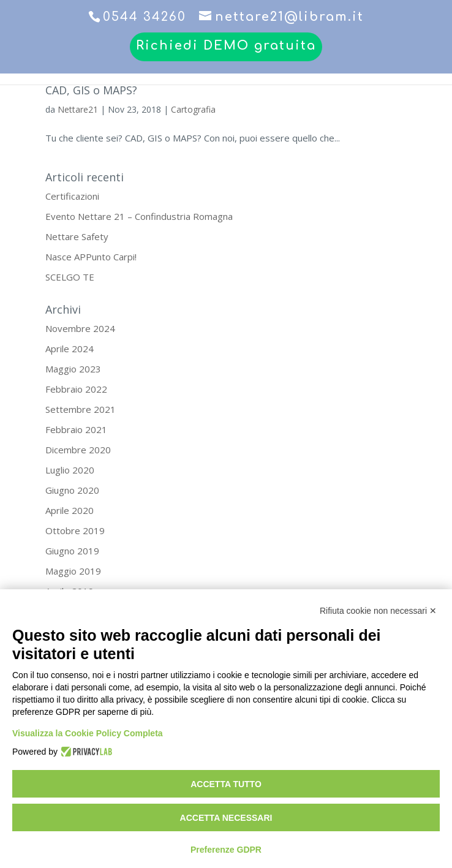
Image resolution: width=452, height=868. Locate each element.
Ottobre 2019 (75, 530)
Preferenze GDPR (226, 850)
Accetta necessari (226, 818)
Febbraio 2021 (76, 429)
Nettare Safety (77, 236)
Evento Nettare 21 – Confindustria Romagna (139, 216)
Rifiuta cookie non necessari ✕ (378, 611)
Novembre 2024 (80, 328)
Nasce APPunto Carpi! (91, 257)
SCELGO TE (70, 277)
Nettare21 (78, 109)
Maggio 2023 (73, 369)
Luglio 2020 (70, 470)
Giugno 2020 (72, 490)
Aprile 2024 (70, 349)
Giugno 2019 (72, 551)
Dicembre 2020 (78, 450)
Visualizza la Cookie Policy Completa (88, 733)
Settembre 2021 (81, 409)
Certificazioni (72, 196)
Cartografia (193, 109)
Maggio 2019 (73, 571)
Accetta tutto (226, 784)
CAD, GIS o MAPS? (91, 90)
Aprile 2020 (70, 510)
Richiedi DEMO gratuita (226, 46)
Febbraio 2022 (76, 389)
